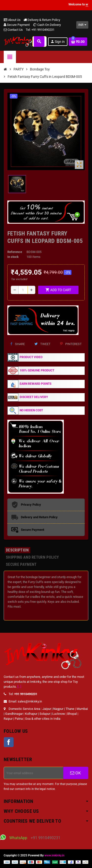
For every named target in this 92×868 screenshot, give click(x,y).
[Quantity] (23, 290)
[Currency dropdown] (82, 25)
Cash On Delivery (47, 25)
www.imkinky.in (54, 855)
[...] (19, 687)
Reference (15, 252)
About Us (12, 20)
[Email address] (33, 773)
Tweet (42, 344)
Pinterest (71, 344)
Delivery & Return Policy (42, 20)
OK (76, 773)
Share (18, 344)
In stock (13, 257)
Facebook (9, 742)
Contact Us (13, 30)
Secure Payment (17, 25)
